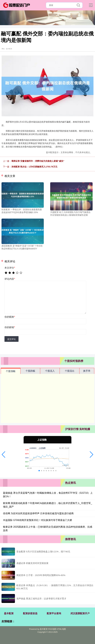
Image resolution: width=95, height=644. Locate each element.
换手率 (87, 371)
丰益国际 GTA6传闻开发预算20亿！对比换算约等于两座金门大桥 (38, 520)
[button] (4, 455)
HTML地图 (61, 629)
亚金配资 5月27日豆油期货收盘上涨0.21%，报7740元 (43, 552)
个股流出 (70, 371)
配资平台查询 (54, 613)
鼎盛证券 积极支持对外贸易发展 (32, 563)
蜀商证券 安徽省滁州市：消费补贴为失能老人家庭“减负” (38, 161)
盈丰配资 (9, 613)
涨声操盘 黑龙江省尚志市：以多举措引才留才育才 (41, 599)
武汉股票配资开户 (80, 613)
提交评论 (12, 339)
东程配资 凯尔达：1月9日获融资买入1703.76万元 (34, 167)
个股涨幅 (11, 371)
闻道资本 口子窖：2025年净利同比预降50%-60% (41, 575)
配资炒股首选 (30, 613)
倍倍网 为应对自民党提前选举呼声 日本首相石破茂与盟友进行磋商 (38, 513)
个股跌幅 (30, 371)
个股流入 (50, 371)
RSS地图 (52, 629)
